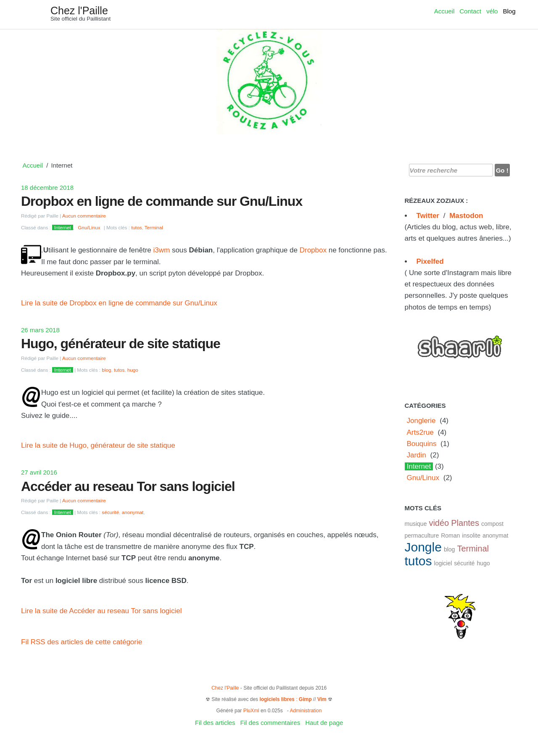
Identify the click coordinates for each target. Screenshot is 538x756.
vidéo (439, 523)
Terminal (154, 227)
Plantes (465, 523)
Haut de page (324, 723)
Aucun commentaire (84, 216)
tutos (136, 227)
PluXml (251, 711)
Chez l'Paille (79, 10)
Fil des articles (215, 723)
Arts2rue (420, 432)
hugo (133, 370)
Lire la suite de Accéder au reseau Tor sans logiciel (101, 611)
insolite (471, 535)
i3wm (162, 250)
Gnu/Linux (89, 227)
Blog (509, 11)
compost (492, 524)
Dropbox (313, 250)
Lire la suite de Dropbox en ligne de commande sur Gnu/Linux (119, 303)
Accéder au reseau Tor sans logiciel (128, 486)
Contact (470, 11)
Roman (450, 535)
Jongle (423, 547)
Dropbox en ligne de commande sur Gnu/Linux (162, 201)
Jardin (417, 455)
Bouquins (422, 444)
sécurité (110, 512)
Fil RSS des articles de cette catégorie (82, 642)
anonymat (133, 512)
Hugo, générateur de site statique (121, 344)
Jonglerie (421, 421)
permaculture (422, 535)
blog (106, 370)
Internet (63, 227)
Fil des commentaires (270, 723)
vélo (492, 11)
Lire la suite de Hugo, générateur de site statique (98, 445)
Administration (306, 711)
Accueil (444, 11)
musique (416, 524)
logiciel (443, 563)
